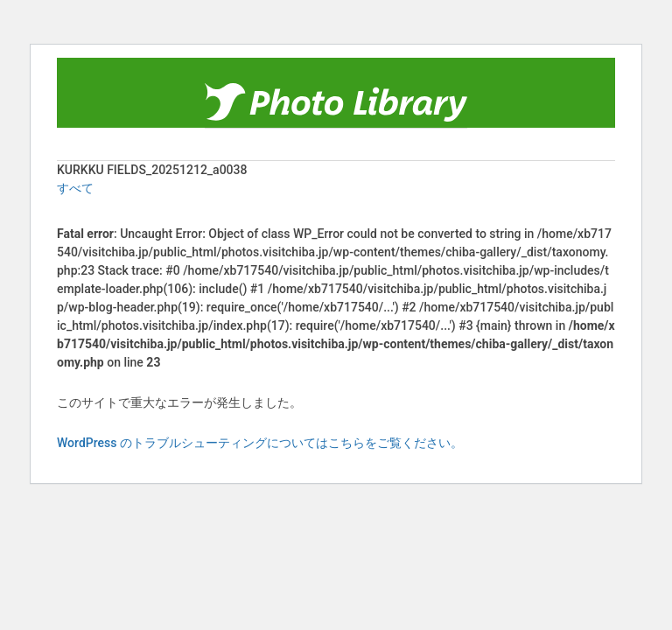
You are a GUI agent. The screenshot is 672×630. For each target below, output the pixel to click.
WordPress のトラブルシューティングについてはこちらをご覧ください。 (260, 443)
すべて (75, 188)
